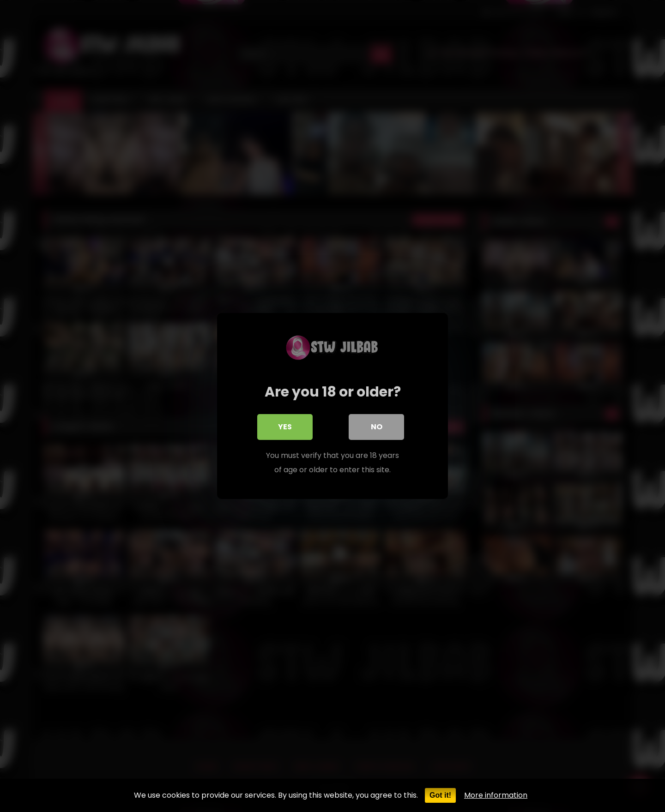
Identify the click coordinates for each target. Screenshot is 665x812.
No (377, 427)
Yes (285, 427)
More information (496, 795)
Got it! (440, 795)
